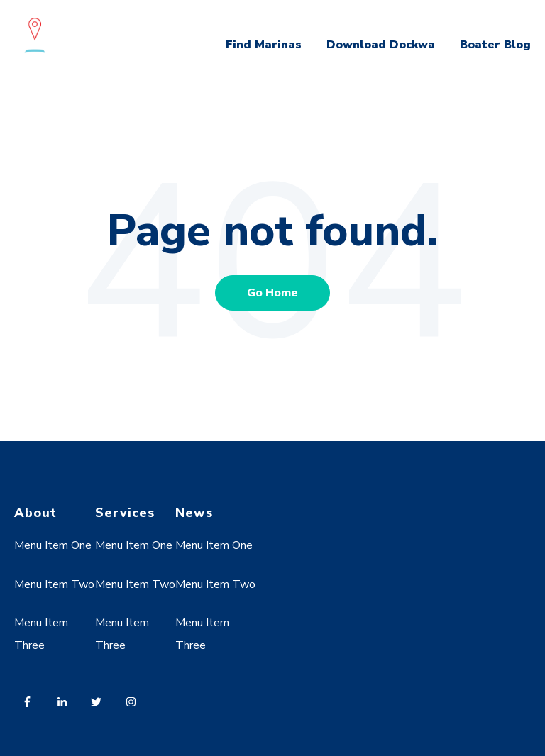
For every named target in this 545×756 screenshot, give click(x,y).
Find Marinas (264, 45)
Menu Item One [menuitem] (53, 545)
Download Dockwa (381, 45)
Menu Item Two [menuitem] (54, 584)
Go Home (272, 293)
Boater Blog (495, 45)
